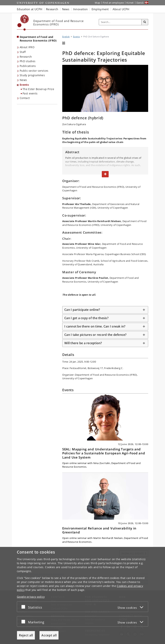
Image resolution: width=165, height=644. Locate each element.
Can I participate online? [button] (82, 310)
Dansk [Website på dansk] (140, 3)
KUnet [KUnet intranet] (130, 3)
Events (24, 85)
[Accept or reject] (24, 607)
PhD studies (28, 61)
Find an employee (113, 3)
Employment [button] (100, 9)
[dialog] (82, 595)
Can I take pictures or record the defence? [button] (95, 335)
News (23, 80)
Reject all (26, 635)
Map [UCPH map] (97, 3)
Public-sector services (34, 71)
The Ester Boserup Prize (38, 89)
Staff (23, 52)
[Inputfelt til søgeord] (120, 22)
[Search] (145, 22)
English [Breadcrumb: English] (66, 37)
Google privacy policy (31, 597)
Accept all (49, 635)
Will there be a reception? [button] (83, 343)
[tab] (105, 310)
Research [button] (52, 9)
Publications (28, 66)
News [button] (66, 9)
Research (26, 57)
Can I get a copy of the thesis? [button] (86, 318)
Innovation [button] (81, 9)
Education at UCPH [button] (30, 9)
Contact (25, 98)
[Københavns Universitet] (23, 23)
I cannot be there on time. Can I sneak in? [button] (95, 326)
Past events (30, 93)
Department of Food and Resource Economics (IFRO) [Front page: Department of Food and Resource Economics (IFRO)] (38, 39)
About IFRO (27, 47)
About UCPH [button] (121, 9)
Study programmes (32, 75)
